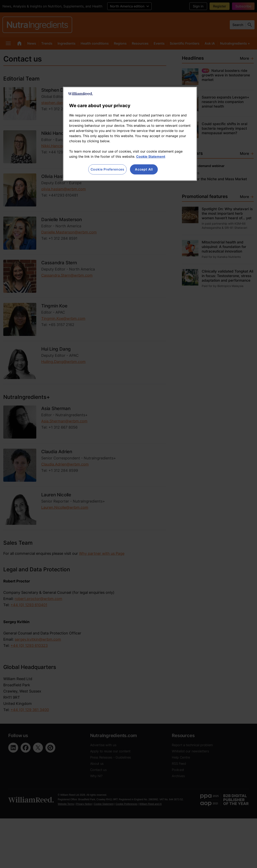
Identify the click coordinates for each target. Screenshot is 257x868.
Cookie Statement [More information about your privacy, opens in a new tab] (151, 157)
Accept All (144, 169)
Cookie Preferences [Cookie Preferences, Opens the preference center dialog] (107, 169)
